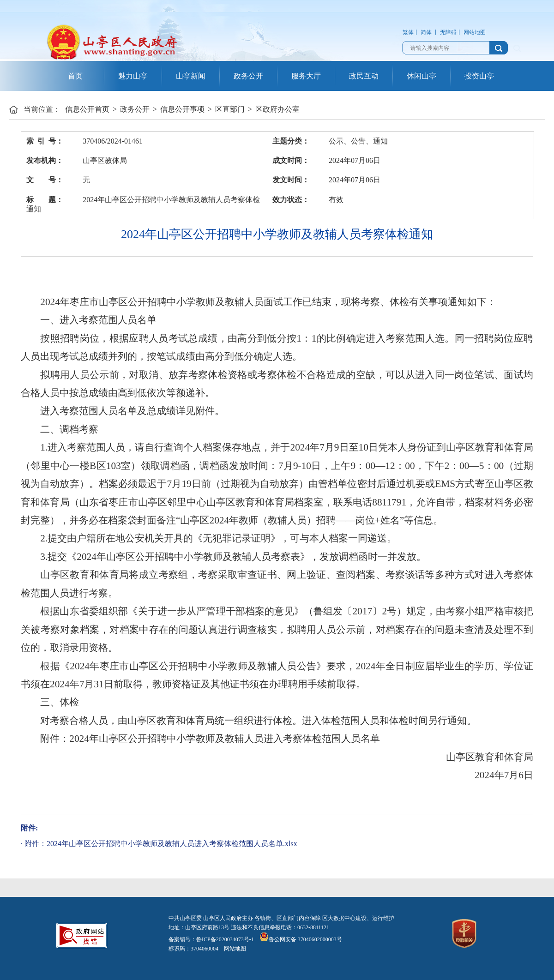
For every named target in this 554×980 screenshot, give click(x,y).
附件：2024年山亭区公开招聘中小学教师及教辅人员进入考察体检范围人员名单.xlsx (161, 844)
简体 (426, 32)
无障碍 (448, 32)
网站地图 (475, 32)
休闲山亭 (422, 76)
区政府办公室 (277, 109)
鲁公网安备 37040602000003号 (301, 939)
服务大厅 (306, 76)
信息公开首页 (87, 109)
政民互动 (364, 76)
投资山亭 (479, 76)
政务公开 (248, 76)
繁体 (408, 32)
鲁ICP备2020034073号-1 (225, 939)
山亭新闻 (191, 76)
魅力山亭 (133, 76)
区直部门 (230, 109)
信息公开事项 (182, 109)
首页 (75, 76)
